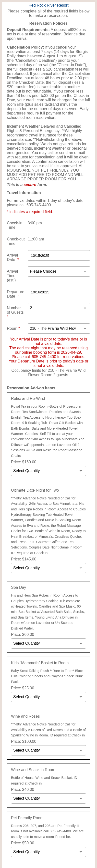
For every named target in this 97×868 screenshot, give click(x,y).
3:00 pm (35, 223)
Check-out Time (16, 241)
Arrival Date (13, 257)
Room (13, 328)
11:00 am (36, 239)
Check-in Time (15, 225)
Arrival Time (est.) (12, 276)
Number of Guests (15, 312)
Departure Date (16, 294)
